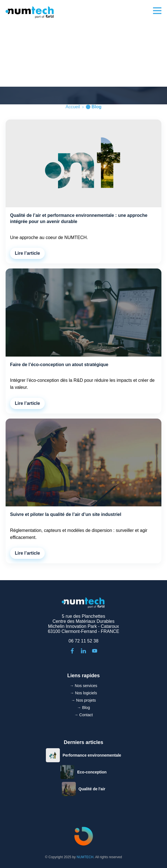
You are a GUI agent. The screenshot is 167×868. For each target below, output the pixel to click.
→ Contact (83, 715)
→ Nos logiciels (83, 693)
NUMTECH (85, 857)
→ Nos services (83, 686)
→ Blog (84, 708)
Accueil (73, 107)
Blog (97, 107)
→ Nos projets (83, 700)
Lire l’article (27, 253)
